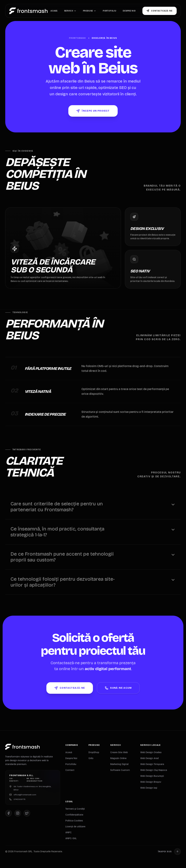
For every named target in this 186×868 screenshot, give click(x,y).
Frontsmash (77, 38)
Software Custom (120, 770)
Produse (90, 11)
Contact (70, 770)
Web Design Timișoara (152, 764)
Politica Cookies (74, 821)
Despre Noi (129, 11)
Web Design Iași (149, 788)
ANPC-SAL (71, 838)
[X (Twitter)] (27, 813)
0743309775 (20, 799)
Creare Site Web (119, 752)
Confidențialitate (74, 815)
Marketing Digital (119, 764)
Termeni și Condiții (75, 809)
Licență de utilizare (75, 827)
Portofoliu (109, 11)
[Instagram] (18, 813)
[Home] (28, 11)
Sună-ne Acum (118, 688)
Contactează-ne (160, 11)
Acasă (54, 11)
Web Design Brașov (151, 782)
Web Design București (152, 776)
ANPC (69, 832)
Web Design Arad (149, 758)
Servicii (70, 11)
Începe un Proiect (93, 111)
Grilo (91, 758)
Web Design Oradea (151, 752)
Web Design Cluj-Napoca (154, 770)
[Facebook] (9, 813)
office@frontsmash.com (25, 795)
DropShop (94, 752)
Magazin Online (118, 758)
